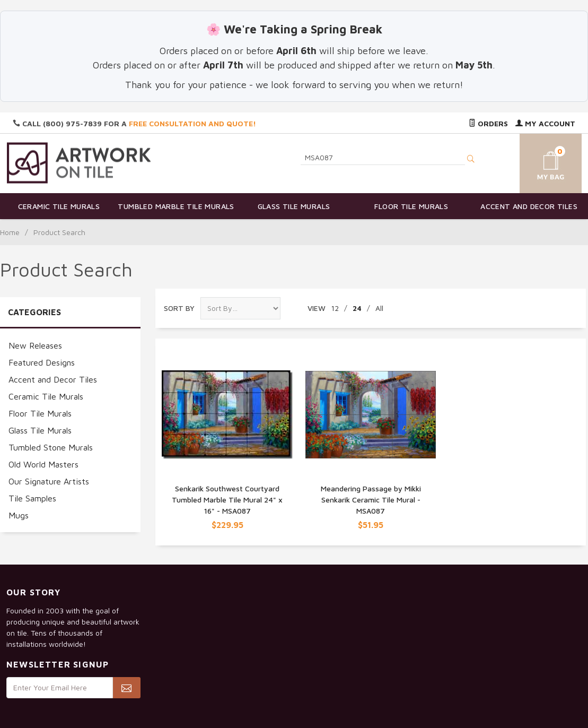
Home (10, 232)
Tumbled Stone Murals (51, 447)
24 (357, 308)
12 (335, 308)
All (379, 308)
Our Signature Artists (49, 481)
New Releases (35, 345)
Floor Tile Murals (411, 206)
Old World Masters (43, 464)
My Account (545, 123)
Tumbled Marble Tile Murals (176, 206)
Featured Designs (42, 362)
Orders (488, 123)
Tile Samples (32, 498)
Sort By (179, 308)
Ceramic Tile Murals (59, 206)
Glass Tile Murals (294, 206)
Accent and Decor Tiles (529, 206)
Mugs (19, 515)
